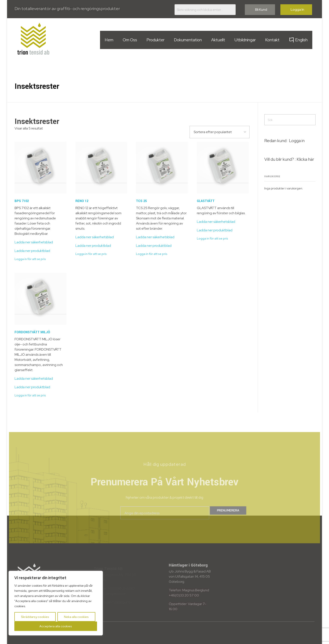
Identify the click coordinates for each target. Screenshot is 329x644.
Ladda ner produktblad (32, 251)
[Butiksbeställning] (220, 132)
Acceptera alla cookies (56, 626)
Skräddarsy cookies (35, 617)
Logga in (297, 141)
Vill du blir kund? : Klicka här (289, 159)
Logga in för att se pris (30, 259)
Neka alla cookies (76, 617)
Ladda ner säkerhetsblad (34, 242)
